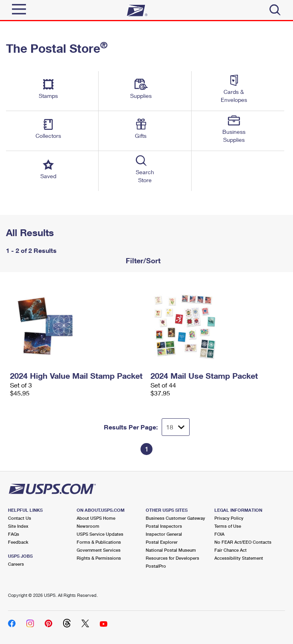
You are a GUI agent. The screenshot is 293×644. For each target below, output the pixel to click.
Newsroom (88, 526)
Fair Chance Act (231, 550)
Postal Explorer (162, 542)
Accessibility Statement (239, 558)
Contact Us (20, 518)
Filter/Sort (142, 260)
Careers (16, 564)
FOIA (219, 534)
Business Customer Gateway (175, 518)
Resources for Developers (172, 558)
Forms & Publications (99, 542)
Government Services (99, 550)
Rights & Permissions (99, 558)
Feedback (18, 542)
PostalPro (156, 566)
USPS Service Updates (100, 534)
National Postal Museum (171, 550)
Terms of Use (228, 526)
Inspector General (164, 534)
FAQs (14, 534)
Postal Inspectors (164, 526)
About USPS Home (96, 518)
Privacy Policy (229, 518)
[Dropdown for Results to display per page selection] (176, 427)
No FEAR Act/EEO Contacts (243, 542)
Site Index (18, 526)
